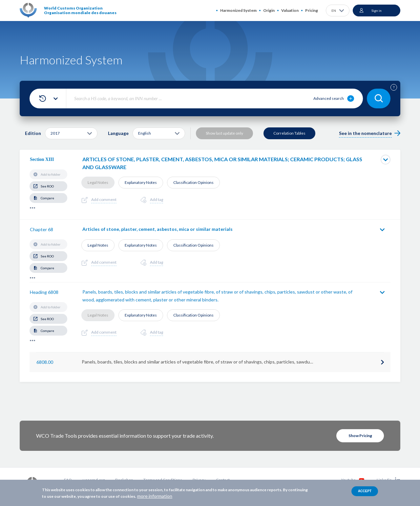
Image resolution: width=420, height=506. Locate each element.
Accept (365, 491)
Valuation (290, 10)
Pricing (312, 10)
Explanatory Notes (141, 182)
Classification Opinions (193, 182)
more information (155, 496)
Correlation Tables (289, 133)
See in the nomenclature (365, 133)
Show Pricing (360, 436)
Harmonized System (238, 10)
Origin (269, 10)
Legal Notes (98, 182)
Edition (33, 133)
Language (118, 133)
